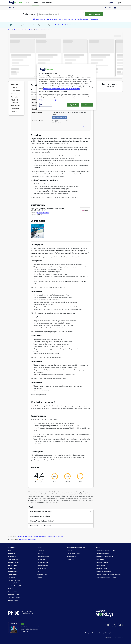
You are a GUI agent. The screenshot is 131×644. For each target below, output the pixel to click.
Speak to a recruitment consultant (106, 577)
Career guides (13, 592)
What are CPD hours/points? (40, 516)
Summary (14, 85)
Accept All (87, 105)
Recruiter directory (43, 557)
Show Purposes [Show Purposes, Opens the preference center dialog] (46, 105)
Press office (70, 559)
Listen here (26, 631)
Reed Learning (100, 559)
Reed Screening (100, 565)
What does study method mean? (41, 511)
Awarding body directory (16, 583)
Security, (102, 633)
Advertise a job (42, 574)
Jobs (27, 3)
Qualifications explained (16, 586)
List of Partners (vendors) (48, 100)
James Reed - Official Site (104, 571)
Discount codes (13, 571)
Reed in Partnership (102, 562)
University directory (14, 580)
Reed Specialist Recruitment (104, 557)
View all (61, 532)
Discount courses (39, 19)
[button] (65, 118)
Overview (14, 88)
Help (10, 551)
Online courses (52, 19)
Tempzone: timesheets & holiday (105, 551)
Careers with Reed (101, 568)
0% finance (12, 577)
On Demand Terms (14, 595)
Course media (16, 94)
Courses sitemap (13, 601)
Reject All (73, 105)
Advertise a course (14, 598)
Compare (86, 127)
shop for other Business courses (66, 25)
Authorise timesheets (102, 554)
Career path (15, 109)
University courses (81, 19)
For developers (71, 557)
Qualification (15, 91)
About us (69, 551)
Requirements (16, 105)
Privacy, (107, 633)
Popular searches (43, 562)
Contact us (12, 554)
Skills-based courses (15, 589)
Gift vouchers (12, 574)
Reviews (14, 112)
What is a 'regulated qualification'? (42, 521)
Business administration (44, 30)
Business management (40, 536)
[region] (66, 87)
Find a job (40, 554)
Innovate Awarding (43, 213)
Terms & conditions (116, 633)
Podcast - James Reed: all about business (108, 574)
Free (10, 30)
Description (15, 97)
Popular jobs (41, 559)
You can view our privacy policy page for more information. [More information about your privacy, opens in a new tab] (62, 89)
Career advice (47, 3)
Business (17, 30)
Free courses (94, 19)
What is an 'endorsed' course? (40, 526)
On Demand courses (66, 19)
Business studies (28, 30)
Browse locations (43, 565)
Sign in (119, 3)
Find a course (29, 14)
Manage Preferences (91, 633)
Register (110, 3)
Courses (36, 3)
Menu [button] (12, 8)
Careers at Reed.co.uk (73, 554)
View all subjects (13, 559)
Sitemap (40, 577)
